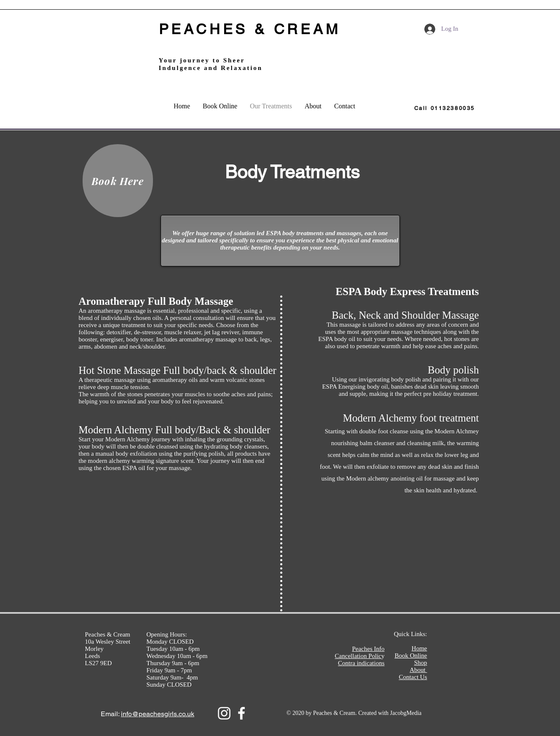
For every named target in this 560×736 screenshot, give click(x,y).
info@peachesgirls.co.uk (158, 714)
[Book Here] (118, 181)
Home (419, 648)
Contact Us (413, 677)
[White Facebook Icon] (241, 713)
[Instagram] (224, 713)
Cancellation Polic (358, 656)
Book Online (411, 655)
